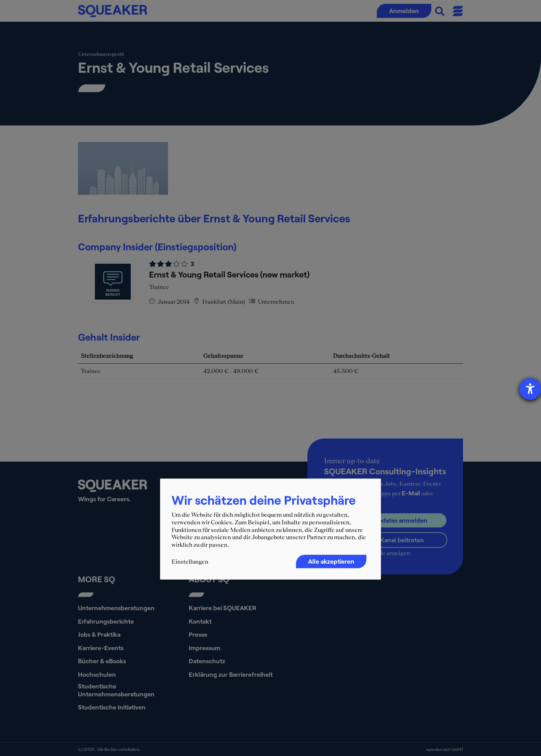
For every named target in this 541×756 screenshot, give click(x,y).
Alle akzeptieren (331, 562)
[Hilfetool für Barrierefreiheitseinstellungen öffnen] (530, 389)
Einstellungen (190, 562)
